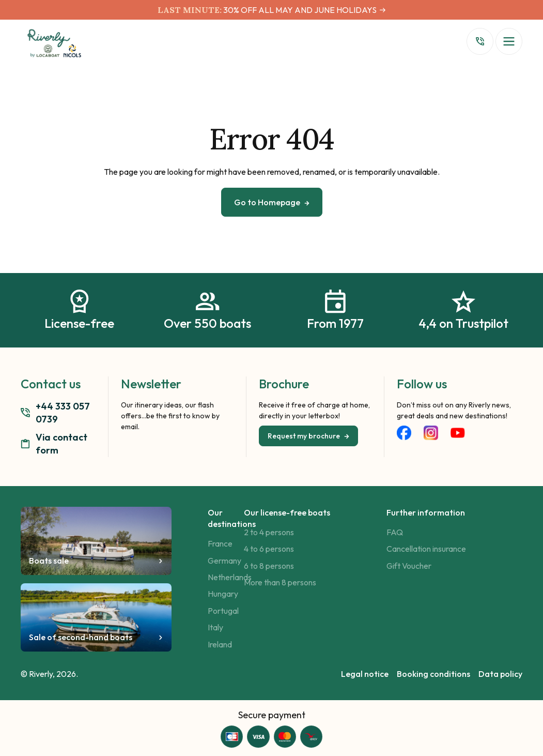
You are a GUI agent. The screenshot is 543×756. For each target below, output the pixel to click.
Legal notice (365, 674)
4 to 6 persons (269, 549)
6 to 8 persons (269, 566)
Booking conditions (433, 674)
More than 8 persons (280, 582)
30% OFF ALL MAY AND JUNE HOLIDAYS (299, 10)
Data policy (500, 674)
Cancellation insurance (426, 549)
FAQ (395, 532)
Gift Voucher (409, 566)
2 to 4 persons (269, 532)
